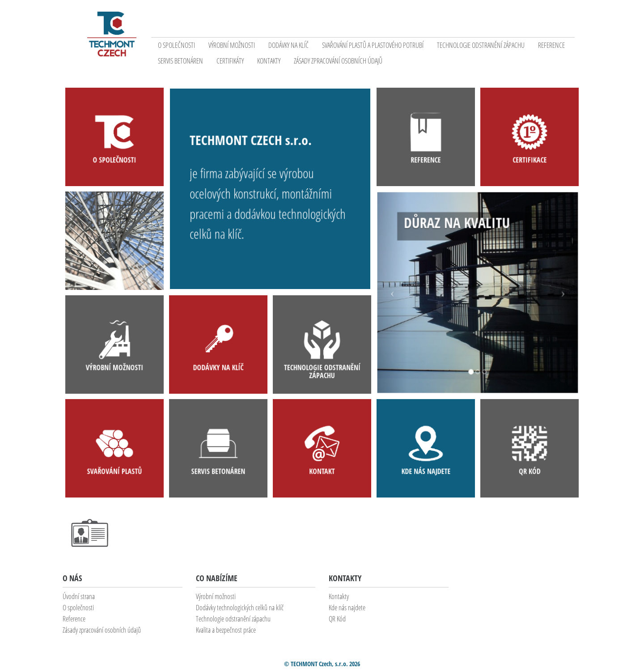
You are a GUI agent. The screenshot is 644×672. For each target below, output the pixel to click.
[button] (396, 292)
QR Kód (337, 619)
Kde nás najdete (347, 608)
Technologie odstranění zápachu (481, 45)
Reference (551, 45)
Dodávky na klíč (288, 45)
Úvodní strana (79, 596)
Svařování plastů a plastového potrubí (373, 45)
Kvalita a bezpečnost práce (226, 630)
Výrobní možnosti (232, 45)
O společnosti (176, 45)
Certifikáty (230, 61)
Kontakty (269, 61)
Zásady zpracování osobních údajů (338, 61)
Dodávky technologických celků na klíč (240, 608)
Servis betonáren (180, 61)
